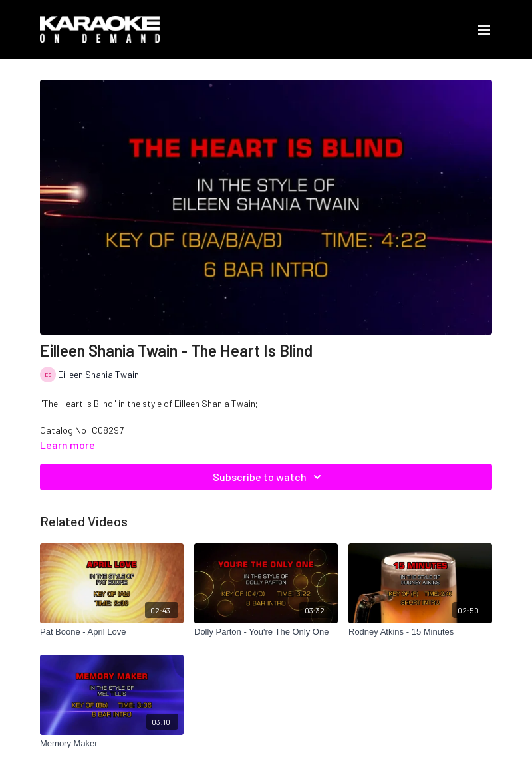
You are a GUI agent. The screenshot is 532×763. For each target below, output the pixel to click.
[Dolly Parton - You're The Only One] (266, 632)
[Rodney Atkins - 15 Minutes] (420, 632)
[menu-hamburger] (484, 29)
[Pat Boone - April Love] (112, 632)
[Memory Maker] (112, 744)
